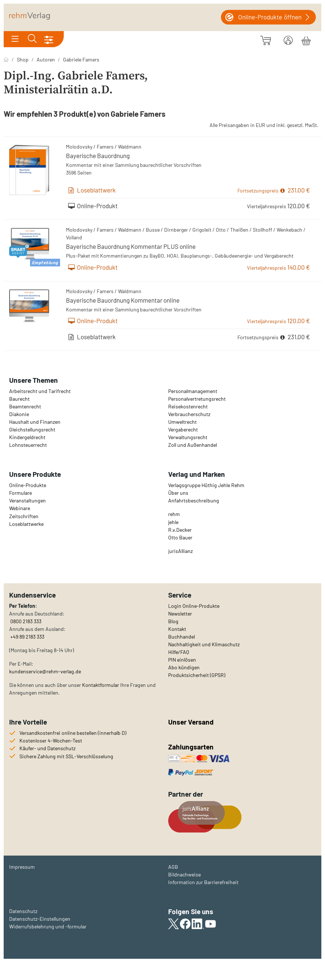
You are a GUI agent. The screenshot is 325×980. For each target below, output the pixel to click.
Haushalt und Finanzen (35, 422)
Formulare (21, 493)
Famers (105, 147)
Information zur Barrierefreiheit (203, 882)
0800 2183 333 (25, 621)
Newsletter (180, 614)
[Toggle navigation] (15, 39)
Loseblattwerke (26, 524)
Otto (221, 230)
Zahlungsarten (192, 747)
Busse (153, 230)
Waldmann (130, 147)
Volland (74, 237)
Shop (23, 59)
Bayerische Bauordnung (98, 156)
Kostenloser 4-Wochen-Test (51, 740)
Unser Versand (191, 722)
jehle (173, 522)
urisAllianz (181, 551)
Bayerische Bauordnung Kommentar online (123, 300)
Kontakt (177, 629)
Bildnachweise (184, 874)
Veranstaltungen (27, 500)
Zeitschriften (24, 516)
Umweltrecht (182, 422)
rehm (174, 514)
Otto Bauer (180, 537)
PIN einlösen (182, 660)
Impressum (22, 867)
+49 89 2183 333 (27, 637)
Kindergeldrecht (27, 437)
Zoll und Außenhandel (193, 445)
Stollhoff (263, 230)
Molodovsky (79, 147)
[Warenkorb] (306, 40)
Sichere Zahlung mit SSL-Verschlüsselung (66, 756)
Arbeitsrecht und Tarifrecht (40, 391)
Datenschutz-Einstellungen (40, 919)
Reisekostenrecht (188, 406)
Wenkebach (289, 230)
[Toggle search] (32, 39)
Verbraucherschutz (189, 414)
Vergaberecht (183, 429)
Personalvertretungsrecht (197, 399)
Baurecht (19, 399)
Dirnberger (176, 230)
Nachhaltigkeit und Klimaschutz (204, 644)
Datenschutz (23, 911)
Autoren (46, 59)
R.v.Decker (180, 530)
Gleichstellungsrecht (32, 429)
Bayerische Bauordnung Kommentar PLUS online (131, 246)
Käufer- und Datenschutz (47, 748)
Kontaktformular (101, 685)
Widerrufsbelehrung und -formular (48, 926)
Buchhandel (182, 637)
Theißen (239, 230)
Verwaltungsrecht (188, 437)
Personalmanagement (193, 391)
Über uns (178, 493)
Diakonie (19, 414)
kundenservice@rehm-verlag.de (45, 671)
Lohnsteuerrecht (28, 445)
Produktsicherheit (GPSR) (197, 675)
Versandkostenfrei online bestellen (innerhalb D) (73, 733)
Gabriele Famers (81, 59)
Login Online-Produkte (194, 606)
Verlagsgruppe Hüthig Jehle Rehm (206, 485)
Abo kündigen (184, 667)
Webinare (20, 508)
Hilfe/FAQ (179, 652)
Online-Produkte (28, 485)
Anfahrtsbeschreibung (194, 500)
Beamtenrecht (25, 406)
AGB (173, 867)
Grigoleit (202, 230)
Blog (173, 621)
